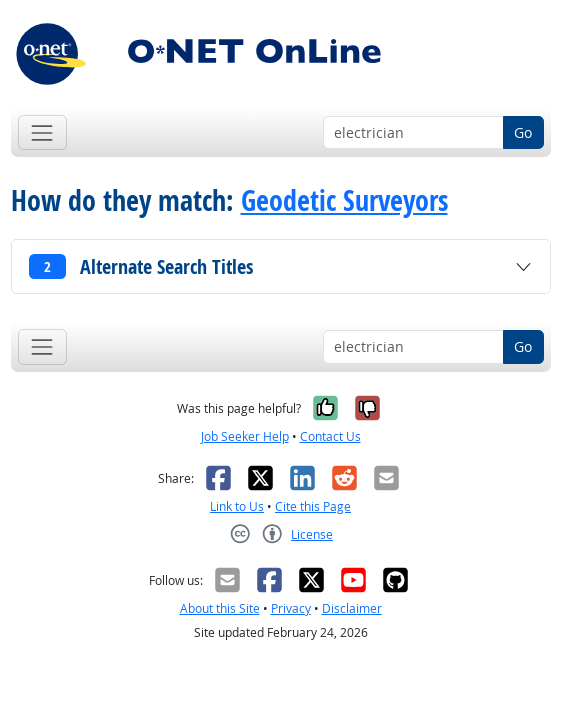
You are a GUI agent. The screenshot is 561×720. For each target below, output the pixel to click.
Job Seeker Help (245, 436)
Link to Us (237, 506)
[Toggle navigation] (42, 132)
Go (523, 132)
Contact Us (330, 436)
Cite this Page (313, 506)
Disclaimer (352, 608)
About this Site (220, 608)
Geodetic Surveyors (344, 201)
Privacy (291, 608)
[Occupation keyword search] (413, 133)
